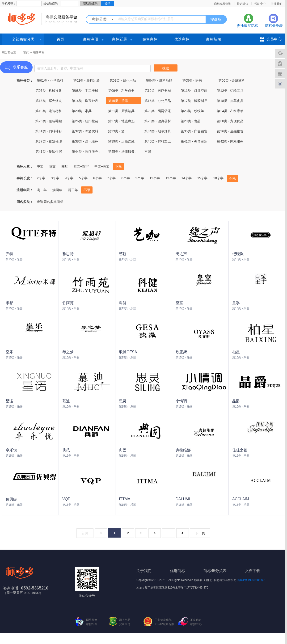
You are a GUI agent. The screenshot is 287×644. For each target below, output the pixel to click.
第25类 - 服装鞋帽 (49, 121)
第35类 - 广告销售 (194, 131)
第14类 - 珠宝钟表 (85, 101)
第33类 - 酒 (116, 131)
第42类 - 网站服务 (230, 141)
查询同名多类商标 (50, 202)
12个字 (155, 178)
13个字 (171, 178)
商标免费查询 (223, 4)
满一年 (42, 190)
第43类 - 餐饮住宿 (49, 152)
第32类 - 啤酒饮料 (85, 131)
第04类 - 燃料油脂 (159, 80)
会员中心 (274, 39)
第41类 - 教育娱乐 (194, 141)
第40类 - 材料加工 (158, 141)
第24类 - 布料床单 (230, 111)
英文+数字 (81, 166)
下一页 (200, 533)
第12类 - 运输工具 (230, 91)
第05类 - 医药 (192, 80)
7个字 (111, 178)
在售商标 (150, 39)
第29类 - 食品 (191, 121)
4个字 (69, 178)
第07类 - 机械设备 (49, 91)
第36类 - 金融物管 (230, 131)
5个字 (83, 178)
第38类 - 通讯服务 (85, 141)
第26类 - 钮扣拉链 (85, 121)
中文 (40, 166)
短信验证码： (52, 4)
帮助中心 (260, 4)
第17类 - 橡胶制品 (194, 101)
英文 (52, 166)
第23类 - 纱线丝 (192, 111)
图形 (65, 166)
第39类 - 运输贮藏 (121, 141)
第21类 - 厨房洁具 (121, 111)
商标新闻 (214, 39)
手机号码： (9, 4)
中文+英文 (102, 166)
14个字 (186, 178)
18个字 (218, 178)
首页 (60, 39)
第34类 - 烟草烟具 (158, 131)
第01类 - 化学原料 (50, 80)
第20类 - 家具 (82, 111)
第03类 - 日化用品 (123, 80)
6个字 (97, 178)
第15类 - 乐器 (118, 101)
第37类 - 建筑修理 (49, 141)
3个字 (55, 178)
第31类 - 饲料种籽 (49, 131)
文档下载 (253, 571)
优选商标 (182, 39)
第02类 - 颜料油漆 (86, 80)
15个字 (203, 178)
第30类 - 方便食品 (230, 121)
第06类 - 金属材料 (232, 80)
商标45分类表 (215, 571)
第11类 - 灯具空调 (194, 91)
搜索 (166, 68)
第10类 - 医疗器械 (158, 91)
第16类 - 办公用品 (158, 101)
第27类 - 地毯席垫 (121, 121)
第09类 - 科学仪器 (121, 91)
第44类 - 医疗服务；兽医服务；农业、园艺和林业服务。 (87, 152)
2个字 (41, 178)
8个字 (126, 178)
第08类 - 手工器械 (85, 91)
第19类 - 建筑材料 (49, 111)
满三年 (73, 190)
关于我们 (144, 571)
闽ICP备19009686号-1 (252, 580)
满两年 (57, 190)
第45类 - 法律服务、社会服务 (123, 152)
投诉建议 (243, 4)
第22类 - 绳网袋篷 (158, 111)
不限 (148, 152)
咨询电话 (11, 588)
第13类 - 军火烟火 (49, 101)
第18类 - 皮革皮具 (230, 101)
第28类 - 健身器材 (158, 121)
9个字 (140, 178)
